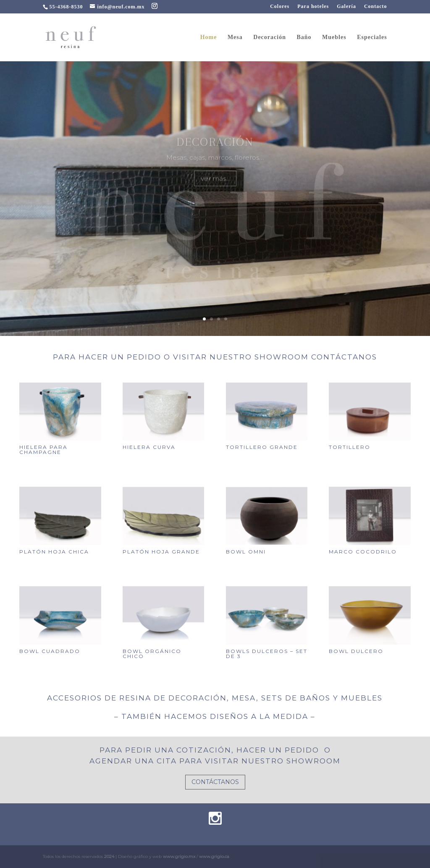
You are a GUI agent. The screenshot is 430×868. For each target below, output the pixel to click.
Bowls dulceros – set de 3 (267, 654)
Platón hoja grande (161, 552)
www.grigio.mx (179, 856)
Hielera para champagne (43, 450)
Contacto (376, 7)
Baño (304, 37)
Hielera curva (149, 447)
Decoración (270, 37)
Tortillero (350, 447)
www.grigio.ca (214, 856)
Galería (346, 7)
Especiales (372, 37)
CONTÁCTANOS (215, 782)
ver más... (215, 188)
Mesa (235, 37)
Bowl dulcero (356, 651)
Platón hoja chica (54, 552)
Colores (280, 7)
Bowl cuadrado (50, 651)
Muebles (334, 37)
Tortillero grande (262, 447)
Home (209, 37)
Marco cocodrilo (363, 552)
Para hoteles (313, 7)
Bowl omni (246, 552)
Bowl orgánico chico (152, 654)
